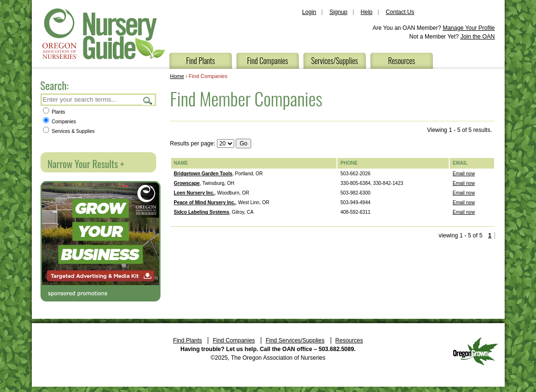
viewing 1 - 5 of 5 (461, 235)
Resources (402, 61)
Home (177, 76)
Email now (464, 174)
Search (148, 100)
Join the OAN (477, 37)
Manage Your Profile (469, 28)
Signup (338, 12)
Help (367, 12)
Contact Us (400, 12)
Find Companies (267, 61)
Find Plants (201, 61)
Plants (54, 112)
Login (309, 12)
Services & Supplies (69, 131)
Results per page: (193, 144)
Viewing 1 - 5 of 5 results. (460, 130)
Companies (60, 122)
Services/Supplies (334, 61)
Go (243, 144)
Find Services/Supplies (295, 340)
